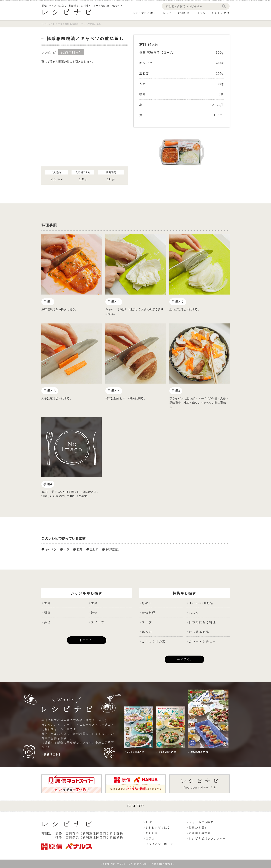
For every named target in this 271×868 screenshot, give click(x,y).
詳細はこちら (53, 754)
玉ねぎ (92, 549)
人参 (65, 549)
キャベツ (49, 549)
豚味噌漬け (111, 549)
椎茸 (78, 549)
